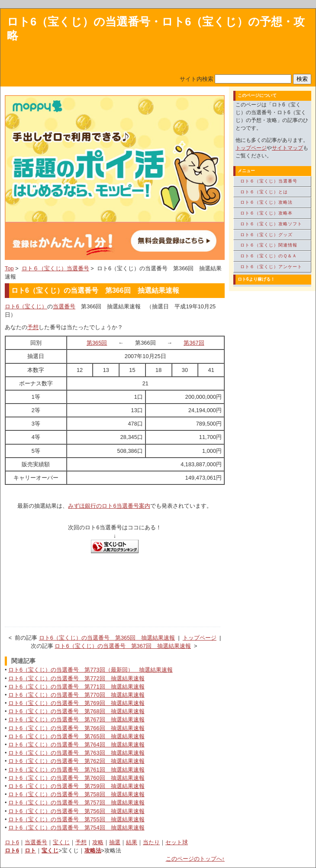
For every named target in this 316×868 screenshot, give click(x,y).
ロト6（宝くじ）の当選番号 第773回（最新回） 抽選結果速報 (90, 670)
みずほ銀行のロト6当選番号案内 (109, 506)
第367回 (194, 343)
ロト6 (12, 842)
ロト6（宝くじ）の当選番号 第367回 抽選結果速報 (123, 646)
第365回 (97, 343)
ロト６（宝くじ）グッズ (266, 235)
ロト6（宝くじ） (26, 306)
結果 (132, 842)
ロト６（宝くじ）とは (264, 192)
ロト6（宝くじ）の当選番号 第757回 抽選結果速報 (76, 802)
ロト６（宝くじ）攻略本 (266, 213)
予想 (33, 327)
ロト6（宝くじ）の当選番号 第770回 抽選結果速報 (76, 695)
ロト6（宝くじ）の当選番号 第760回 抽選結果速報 (76, 778)
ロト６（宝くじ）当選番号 (55, 268)
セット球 (177, 842)
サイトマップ (287, 148)
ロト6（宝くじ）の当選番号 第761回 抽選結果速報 (76, 770)
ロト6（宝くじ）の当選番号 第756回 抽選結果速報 (76, 811)
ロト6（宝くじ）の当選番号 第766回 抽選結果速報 (76, 728)
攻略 (98, 842)
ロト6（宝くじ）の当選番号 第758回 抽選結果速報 (76, 794)
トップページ (200, 638)
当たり (151, 842)
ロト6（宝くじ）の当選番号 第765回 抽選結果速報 (76, 736)
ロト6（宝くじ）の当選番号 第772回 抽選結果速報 (76, 678)
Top (9, 268)
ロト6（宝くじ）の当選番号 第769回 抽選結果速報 (76, 703)
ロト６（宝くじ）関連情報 (269, 245)
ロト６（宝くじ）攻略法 (266, 202)
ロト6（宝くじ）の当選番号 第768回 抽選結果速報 (76, 711)
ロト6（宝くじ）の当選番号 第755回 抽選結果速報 (76, 819)
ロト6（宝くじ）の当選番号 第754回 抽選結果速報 (76, 828)
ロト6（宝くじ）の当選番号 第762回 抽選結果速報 (76, 761)
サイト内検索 (197, 79)
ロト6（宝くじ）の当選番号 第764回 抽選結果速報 (76, 745)
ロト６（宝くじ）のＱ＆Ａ (269, 256)
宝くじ (61, 842)
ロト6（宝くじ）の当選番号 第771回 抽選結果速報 (76, 687)
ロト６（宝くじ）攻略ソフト (271, 224)
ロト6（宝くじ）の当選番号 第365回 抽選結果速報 (107, 638)
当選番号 (64, 306)
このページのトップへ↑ (195, 859)
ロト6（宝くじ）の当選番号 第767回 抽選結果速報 (76, 719)
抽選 (115, 842)
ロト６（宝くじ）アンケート (271, 267)
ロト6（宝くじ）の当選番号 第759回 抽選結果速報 (76, 786)
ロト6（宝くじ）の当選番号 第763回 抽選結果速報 (76, 753)
